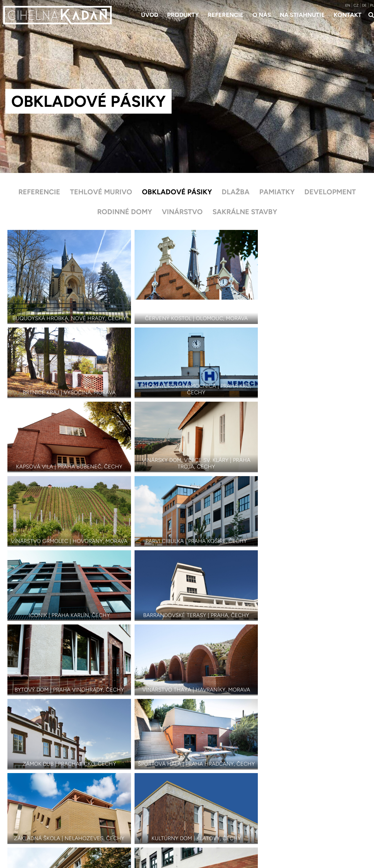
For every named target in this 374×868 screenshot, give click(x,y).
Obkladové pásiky (177, 192)
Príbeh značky (205, 819)
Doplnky (107, 843)
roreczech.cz (343, 842)
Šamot (106, 835)
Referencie (226, 15)
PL (372, 5)
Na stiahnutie (302, 15)
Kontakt (348, 15)
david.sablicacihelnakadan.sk (313, 819)
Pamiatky (277, 192)
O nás (262, 15)
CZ (356, 5)
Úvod (150, 15)
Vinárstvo (182, 212)
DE (364, 5)
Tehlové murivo (100, 192)
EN (348, 5)
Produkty (183, 15)
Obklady (107, 827)
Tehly (104, 811)
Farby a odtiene (115, 851)
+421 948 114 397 (301, 811)
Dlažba (236, 192)
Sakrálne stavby (246, 212)
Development (331, 192)
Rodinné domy (124, 212)
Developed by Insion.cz (304, 842)
